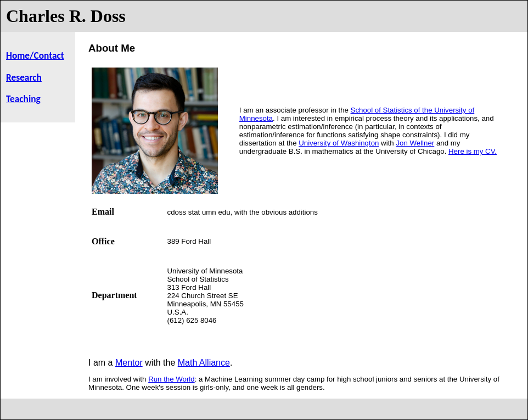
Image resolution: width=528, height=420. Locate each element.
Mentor (129, 363)
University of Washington (339, 143)
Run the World (172, 379)
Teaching (23, 99)
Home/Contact (35, 55)
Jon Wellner (415, 143)
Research (24, 77)
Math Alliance (204, 363)
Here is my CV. (473, 151)
